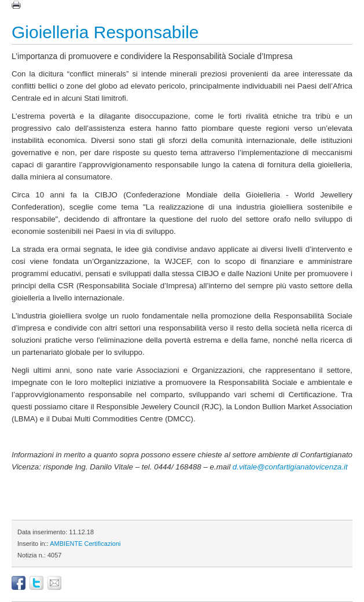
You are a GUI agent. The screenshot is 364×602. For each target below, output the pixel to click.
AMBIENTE (66, 544)
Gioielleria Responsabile (105, 32)
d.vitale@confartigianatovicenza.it (290, 467)
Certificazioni (103, 544)
